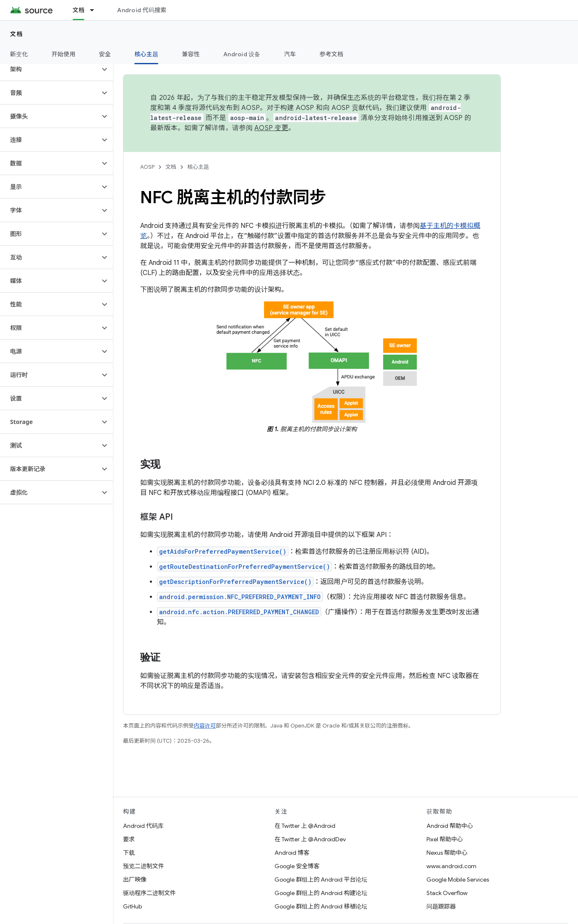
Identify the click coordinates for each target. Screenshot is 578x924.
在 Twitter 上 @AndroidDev (310, 839)
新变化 (19, 54)
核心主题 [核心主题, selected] (146, 54)
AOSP (147, 167)
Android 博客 (292, 853)
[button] (50, 69)
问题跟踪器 (441, 906)
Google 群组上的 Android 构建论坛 (321, 893)
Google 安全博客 (297, 866)
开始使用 (64, 54)
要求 (129, 839)
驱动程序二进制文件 (149, 893)
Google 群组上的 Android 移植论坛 (321, 906)
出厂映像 (135, 880)
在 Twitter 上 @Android (305, 826)
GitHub (132, 906)
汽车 (290, 54)
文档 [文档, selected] (79, 10)
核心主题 (198, 167)
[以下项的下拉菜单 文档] (96, 10)
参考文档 (331, 54)
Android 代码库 (143, 826)
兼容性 (191, 54)
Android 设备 (242, 54)
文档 (17, 34)
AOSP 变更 (271, 128)
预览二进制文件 (144, 866)
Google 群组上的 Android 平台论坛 (321, 880)
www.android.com (451, 866)
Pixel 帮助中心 (445, 839)
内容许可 (205, 726)
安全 (105, 54)
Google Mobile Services (458, 880)
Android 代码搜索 (142, 10)
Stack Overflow (447, 893)
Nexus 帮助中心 (447, 853)
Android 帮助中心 (450, 826)
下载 (129, 853)
